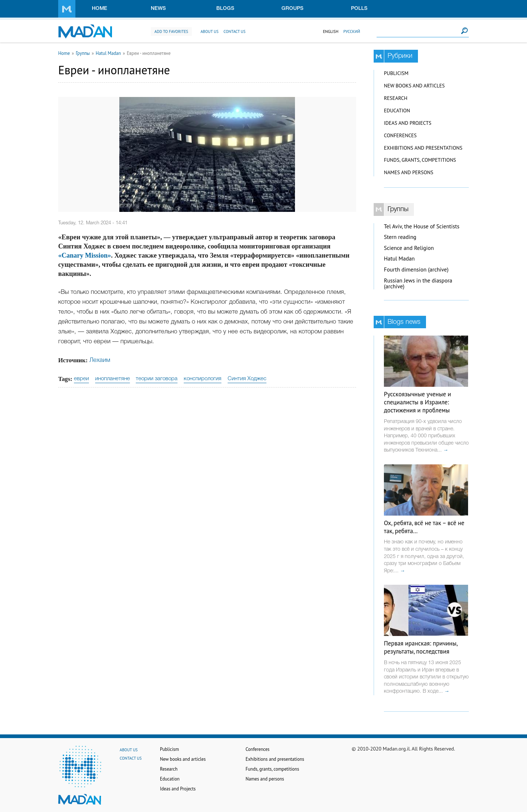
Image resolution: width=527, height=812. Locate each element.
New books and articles (414, 86)
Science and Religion (409, 248)
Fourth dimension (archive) (416, 270)
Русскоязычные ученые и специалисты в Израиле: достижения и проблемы (417, 402)
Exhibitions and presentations (423, 148)
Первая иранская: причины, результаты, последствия (421, 647)
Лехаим (100, 360)
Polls (359, 9)
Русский (352, 31)
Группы (83, 53)
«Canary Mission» (85, 255)
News (158, 9)
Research (396, 98)
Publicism (396, 73)
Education (397, 111)
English (330, 31)
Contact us (235, 31)
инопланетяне (113, 379)
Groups (292, 9)
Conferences (400, 135)
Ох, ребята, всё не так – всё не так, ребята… (424, 527)
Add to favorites (171, 31)
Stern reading (400, 237)
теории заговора (157, 379)
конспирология (203, 379)
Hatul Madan (109, 53)
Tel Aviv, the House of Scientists (422, 226)
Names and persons (409, 172)
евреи (81, 379)
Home (100, 9)
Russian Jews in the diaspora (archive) (418, 284)
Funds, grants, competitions (420, 160)
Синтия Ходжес (247, 379)
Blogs (225, 9)
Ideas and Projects (408, 123)
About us (210, 31)
